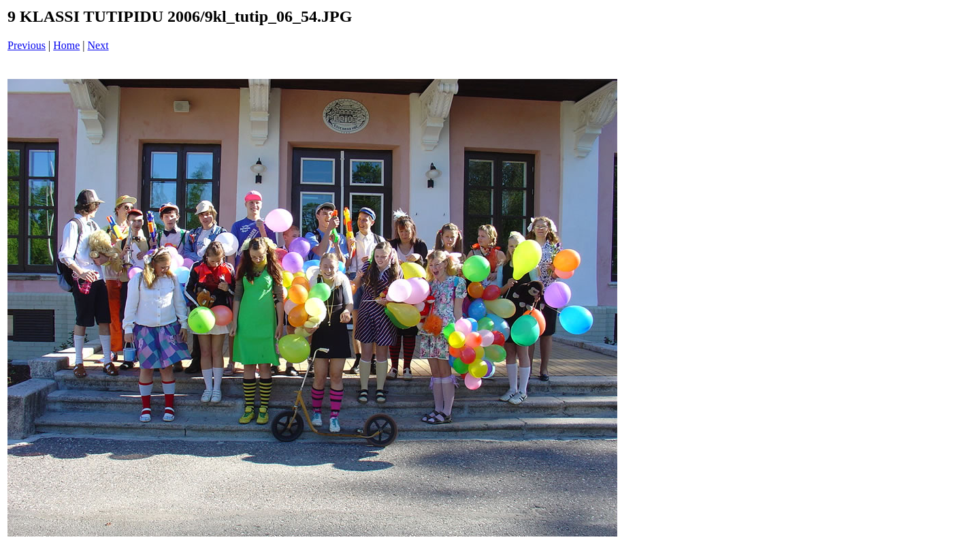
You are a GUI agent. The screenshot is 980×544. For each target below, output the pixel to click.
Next (98, 45)
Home (66, 45)
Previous (27, 45)
